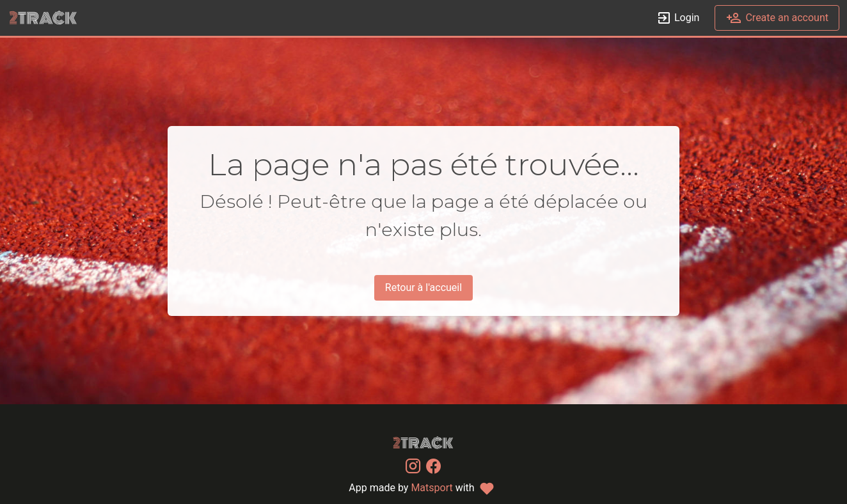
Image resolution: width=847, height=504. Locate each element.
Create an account (777, 18)
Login (678, 18)
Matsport (431, 488)
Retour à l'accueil (423, 287)
